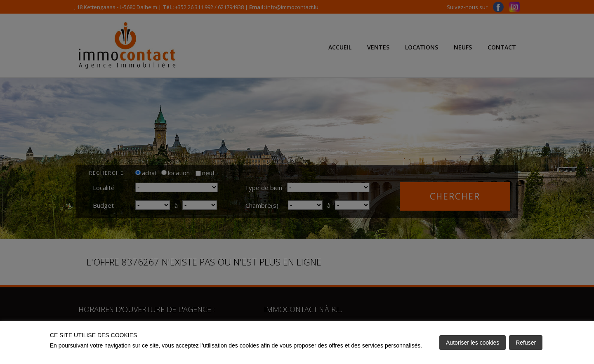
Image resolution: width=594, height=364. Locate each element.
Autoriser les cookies (473, 343)
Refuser (526, 343)
